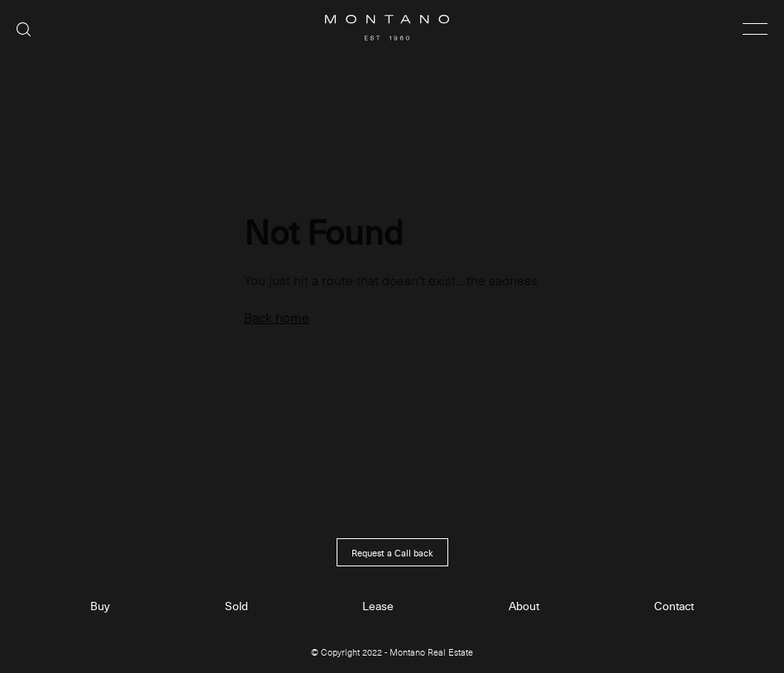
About (524, 606)
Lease (378, 606)
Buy (100, 606)
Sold (237, 606)
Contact (674, 606)
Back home (277, 317)
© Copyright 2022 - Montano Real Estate (392, 653)
